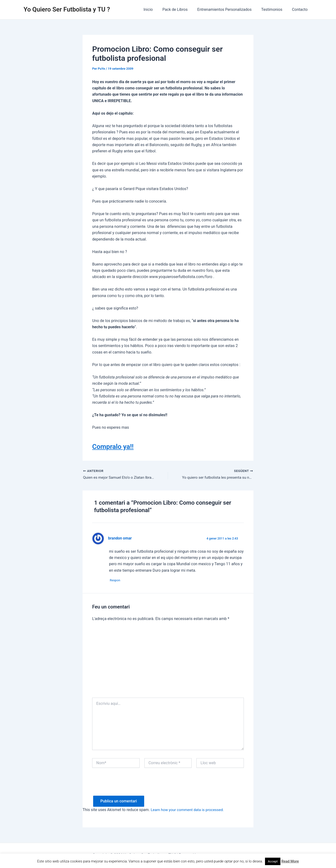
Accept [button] (273, 861)
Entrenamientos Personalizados (229, 9)
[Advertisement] (168, 663)
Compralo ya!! (114, 446)
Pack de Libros (182, 9)
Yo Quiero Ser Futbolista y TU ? (67, 9)
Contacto (301, 9)
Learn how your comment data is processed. (189, 811)
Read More (290, 861)
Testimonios (275, 9)
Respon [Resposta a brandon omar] (117, 581)
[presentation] (129, 787)
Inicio (157, 9)
